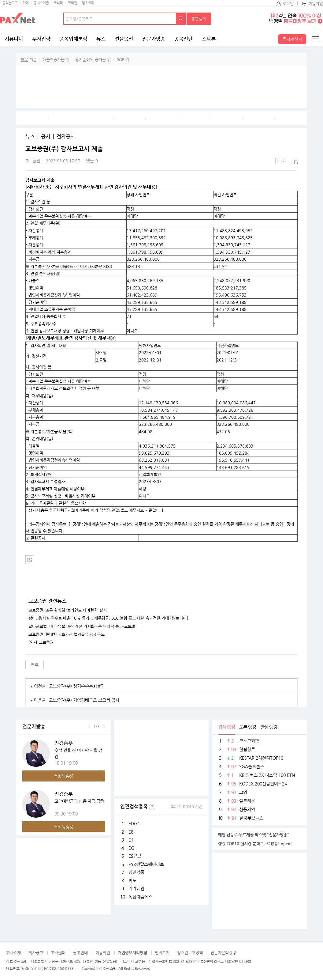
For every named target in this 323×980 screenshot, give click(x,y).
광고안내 (80, 953)
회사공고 (36, 953)
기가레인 (136, 888)
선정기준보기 (152, 807)
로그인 (288, 4)
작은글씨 (278, 161)
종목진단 (184, 39)
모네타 (58, 3)
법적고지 (162, 953)
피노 (132, 880)
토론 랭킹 (248, 727)
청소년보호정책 (190, 953)
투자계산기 (292, 39)
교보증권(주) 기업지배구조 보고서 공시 (84, 700)
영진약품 (136, 872)
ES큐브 (135, 856)
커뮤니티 (14, 39)
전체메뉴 (315, 39)
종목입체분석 (73, 39)
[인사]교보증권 (41, 642)
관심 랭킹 (269, 727)
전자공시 (66, 137)
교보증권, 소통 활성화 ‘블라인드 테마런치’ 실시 (68, 610)
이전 (89, 727)
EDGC (134, 823)
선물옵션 (124, 39)
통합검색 (199, 19)
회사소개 (13, 953)
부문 (24, 60)
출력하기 (295, 161)
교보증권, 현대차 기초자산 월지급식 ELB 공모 (67, 634)
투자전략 (41, 39)
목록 (35, 665)
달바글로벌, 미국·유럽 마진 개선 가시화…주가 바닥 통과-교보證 (82, 626)
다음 (104, 727)
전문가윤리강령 (223, 953)
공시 (46, 137)
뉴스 (101, 39)
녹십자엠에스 (140, 897)
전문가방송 (154, 39)
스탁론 (209, 39)
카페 (26, 3)
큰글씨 (284, 161)
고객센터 (58, 953)
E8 (131, 832)
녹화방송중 (64, 776)
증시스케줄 (41, 3)
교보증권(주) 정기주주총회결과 (77, 686)
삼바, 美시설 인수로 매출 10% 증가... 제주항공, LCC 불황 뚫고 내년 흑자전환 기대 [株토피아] (108, 618)
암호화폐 (88, 3)
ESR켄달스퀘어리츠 (146, 864)
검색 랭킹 (226, 727)
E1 (131, 840)
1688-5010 (30, 968)
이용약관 (103, 953)
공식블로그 (10, 3)
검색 (181, 19)
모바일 (72, 3)
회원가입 (316, 4)
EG (131, 848)
